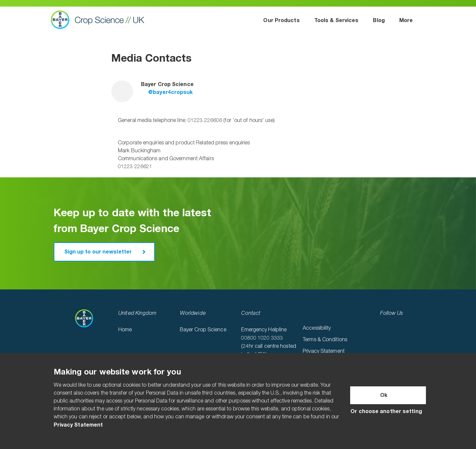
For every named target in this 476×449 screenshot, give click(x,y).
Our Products (281, 20)
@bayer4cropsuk (167, 92)
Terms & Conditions (325, 340)
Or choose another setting (386, 411)
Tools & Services (336, 20)
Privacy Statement (324, 351)
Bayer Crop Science (203, 330)
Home (125, 330)
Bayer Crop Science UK (101, 20)
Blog (379, 20)
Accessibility (317, 328)
